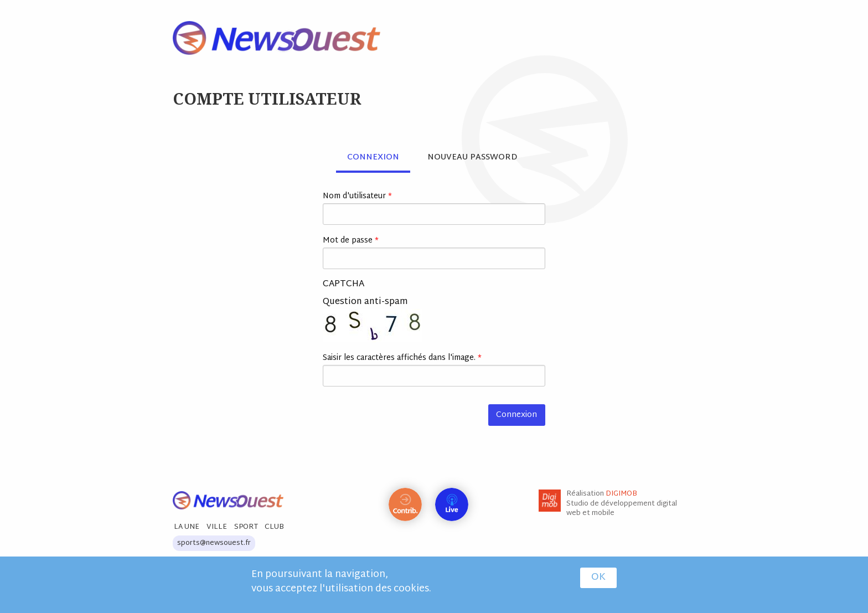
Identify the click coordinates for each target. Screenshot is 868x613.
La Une (187, 527)
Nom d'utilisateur (357, 196)
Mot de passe (351, 241)
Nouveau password (472, 158)
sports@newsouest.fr (214, 543)
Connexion (379, 158)
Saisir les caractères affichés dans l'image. (402, 358)
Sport (246, 527)
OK (598, 579)
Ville (217, 527)
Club (274, 527)
